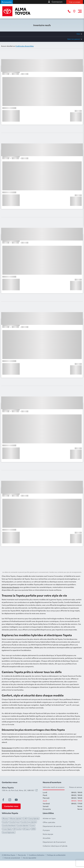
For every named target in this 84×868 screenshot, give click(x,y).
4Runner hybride (16, 818)
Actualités (47, 838)
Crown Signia (7, 829)
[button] (7, 2)
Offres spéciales (49, 822)
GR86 (33, 829)
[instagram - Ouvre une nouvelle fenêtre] (10, 800)
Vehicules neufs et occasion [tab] (54, 787)
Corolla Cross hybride (29, 822)
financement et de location (12, 751)
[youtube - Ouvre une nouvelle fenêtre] (16, 800)
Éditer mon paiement (74, 39)
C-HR (25, 818)
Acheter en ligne (49, 818)
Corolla (5, 822)
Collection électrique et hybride (55, 846)
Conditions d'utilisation (37, 855)
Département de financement (54, 842)
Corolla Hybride (23, 825)
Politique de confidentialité (56, 855)
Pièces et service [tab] (75, 787)
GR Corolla (17, 829)
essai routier (39, 751)
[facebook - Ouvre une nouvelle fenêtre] (3, 800)
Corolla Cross (14, 822)
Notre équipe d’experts (10, 587)
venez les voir (59, 767)
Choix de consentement (12, 858)
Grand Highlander (9, 832)
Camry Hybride (34, 818)
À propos (46, 830)
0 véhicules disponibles (25, 46)
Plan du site (22, 855)
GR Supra (26, 829)
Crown (32, 825)
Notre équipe (7, 748)
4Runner (5, 818)
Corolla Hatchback (9, 825)
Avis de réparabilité (30, 858)
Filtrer (78, 34)
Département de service (52, 826)
